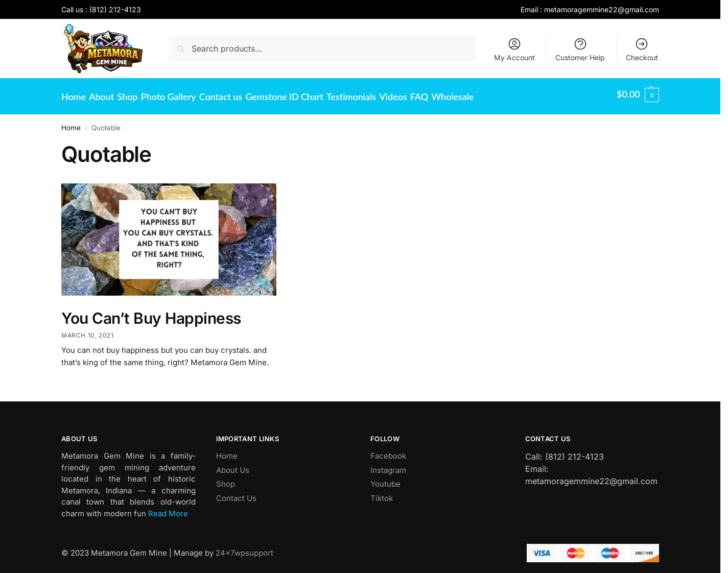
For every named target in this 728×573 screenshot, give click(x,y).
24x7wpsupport (244, 547)
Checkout (642, 49)
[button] (638, 94)
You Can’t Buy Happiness (151, 313)
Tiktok (382, 493)
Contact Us (236, 493)
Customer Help (580, 49)
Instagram (388, 464)
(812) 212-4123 (115, 9)
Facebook (388, 451)
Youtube (385, 479)
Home (71, 123)
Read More (168, 508)
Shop (226, 479)
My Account (514, 49)
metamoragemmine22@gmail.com (602, 9)
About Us (233, 464)
